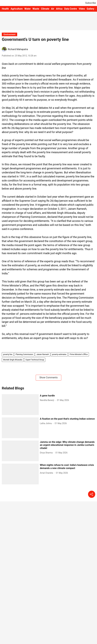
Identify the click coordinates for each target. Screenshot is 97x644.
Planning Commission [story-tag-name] (24, 354)
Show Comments (49, 377)
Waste (36, 9)
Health (5, 9)
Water (28, 9)
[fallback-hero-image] (20, 405)
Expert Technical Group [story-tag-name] (35, 360)
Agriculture (17, 9)
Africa (59, 9)
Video (82, 9)
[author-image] (4, 49)
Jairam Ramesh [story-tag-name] (43, 354)
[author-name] (48, 400)
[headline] (68, 396)
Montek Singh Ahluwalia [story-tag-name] (13, 360)
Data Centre (71, 9)
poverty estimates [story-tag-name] (59, 354)
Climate (45, 9)
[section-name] (9, 34)
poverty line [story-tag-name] (8, 354)
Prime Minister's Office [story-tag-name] (79, 354)
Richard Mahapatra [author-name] (18, 49)
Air (53, 9)
